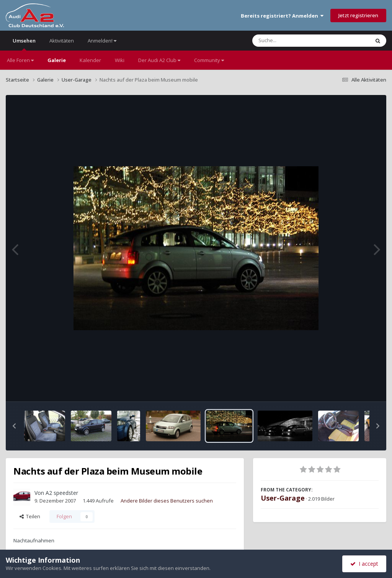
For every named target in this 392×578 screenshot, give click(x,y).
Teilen (30, 516)
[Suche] (295, 41)
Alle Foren (20, 60)
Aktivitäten (62, 41)
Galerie (57, 60)
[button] (14, 426)
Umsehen (24, 44)
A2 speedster (62, 493)
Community (209, 60)
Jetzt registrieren (358, 15)
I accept (364, 564)
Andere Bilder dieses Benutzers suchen (167, 501)
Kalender (90, 60)
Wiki (120, 60)
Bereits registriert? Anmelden (282, 16)
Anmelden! (102, 41)
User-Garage (283, 498)
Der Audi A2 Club (159, 60)
